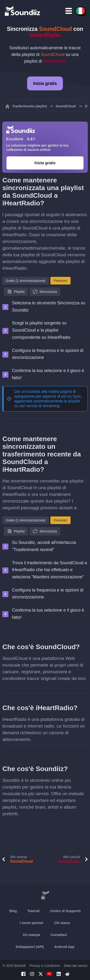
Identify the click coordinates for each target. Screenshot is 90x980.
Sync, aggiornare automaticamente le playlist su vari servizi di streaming (48, 401)
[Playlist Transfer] (23, 11)
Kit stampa (31, 935)
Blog (13, 911)
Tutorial (33, 911)
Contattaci (59, 935)
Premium (60, 281)
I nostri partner (32, 923)
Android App (64, 947)
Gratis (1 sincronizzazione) (26, 281)
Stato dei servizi (75, 966)
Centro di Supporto (65, 911)
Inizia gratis (45, 83)
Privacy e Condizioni (45, 966)
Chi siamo (62, 923)
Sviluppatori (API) (30, 947)
